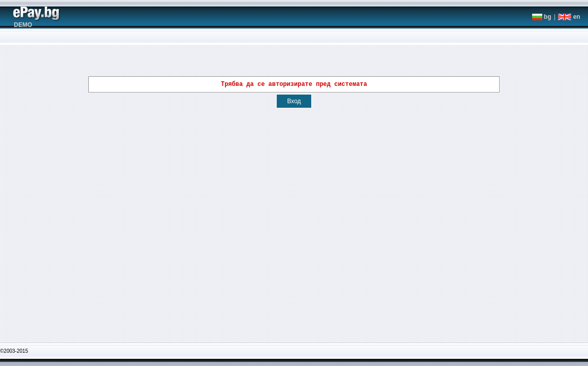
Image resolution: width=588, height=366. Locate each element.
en (569, 17)
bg (542, 17)
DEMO (23, 25)
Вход (294, 103)
